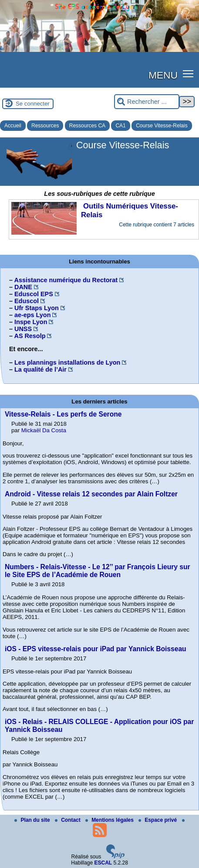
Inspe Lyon (31, 322)
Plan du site (33, 820)
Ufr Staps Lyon (37, 308)
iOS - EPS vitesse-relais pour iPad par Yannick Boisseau (96, 649)
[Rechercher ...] (147, 102)
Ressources (45, 126)
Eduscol (27, 301)
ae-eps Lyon (32, 315)
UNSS (23, 329)
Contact (68, 820)
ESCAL (103, 863)
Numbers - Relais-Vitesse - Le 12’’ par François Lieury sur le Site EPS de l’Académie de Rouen (98, 571)
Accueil (13, 126)
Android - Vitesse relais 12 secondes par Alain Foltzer (91, 494)
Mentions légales (110, 820)
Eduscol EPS (34, 294)
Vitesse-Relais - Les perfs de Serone (63, 414)
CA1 (120, 126)
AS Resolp (30, 336)
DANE (23, 287)
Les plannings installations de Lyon (67, 362)
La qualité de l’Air (40, 369)
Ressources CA (87, 126)
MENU (163, 75)
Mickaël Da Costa (44, 430)
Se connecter (33, 104)
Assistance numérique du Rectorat (66, 280)
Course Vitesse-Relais (162, 126)
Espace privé (158, 820)
